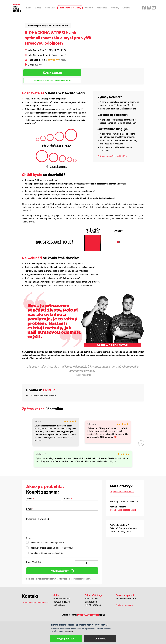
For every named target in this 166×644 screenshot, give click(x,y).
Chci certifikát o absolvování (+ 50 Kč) (47, 543)
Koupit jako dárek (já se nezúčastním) (47, 553)
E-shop (38, 8)
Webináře (89, 8)
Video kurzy (50, 8)
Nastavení (69, 631)
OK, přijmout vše (66, 639)
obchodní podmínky (50, 579)
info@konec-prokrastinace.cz (123, 510)
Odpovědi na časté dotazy (122, 492)
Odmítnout (100, 639)
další (141, 443)
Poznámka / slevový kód (37, 519)
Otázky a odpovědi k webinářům (112, 156)
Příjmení (67, 499)
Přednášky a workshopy (70, 8)
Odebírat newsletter (124, 605)
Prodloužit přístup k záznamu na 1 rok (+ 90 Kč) (52, 548)
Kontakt (126, 8)
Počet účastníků (34, 562)
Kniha (29, 8)
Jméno (29, 499)
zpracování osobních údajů (80, 579)
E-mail (29, 509)
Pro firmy (115, 8)
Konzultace (102, 8)
